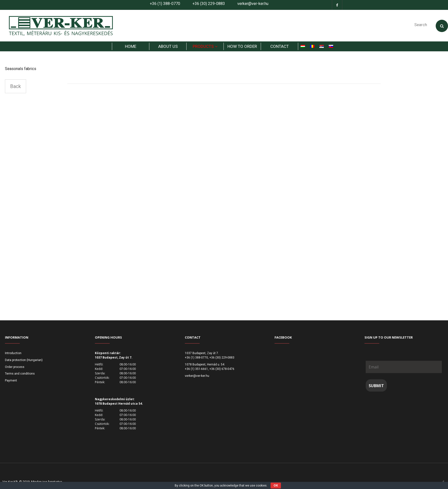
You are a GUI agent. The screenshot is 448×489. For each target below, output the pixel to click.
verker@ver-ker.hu (253, 4)
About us (168, 46)
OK (276, 485)
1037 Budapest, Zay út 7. (202, 353)
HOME (131, 46)
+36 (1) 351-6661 (196, 369)
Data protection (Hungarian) (24, 360)
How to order (242, 46)
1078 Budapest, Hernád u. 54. (205, 364)
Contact (280, 46)
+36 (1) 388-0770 (165, 4)
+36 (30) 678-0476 (222, 369)
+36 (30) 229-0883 (209, 4)
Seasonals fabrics (21, 69)
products (203, 46)
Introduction (13, 353)
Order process (15, 367)
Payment (11, 380)
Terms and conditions (20, 374)
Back (16, 86)
